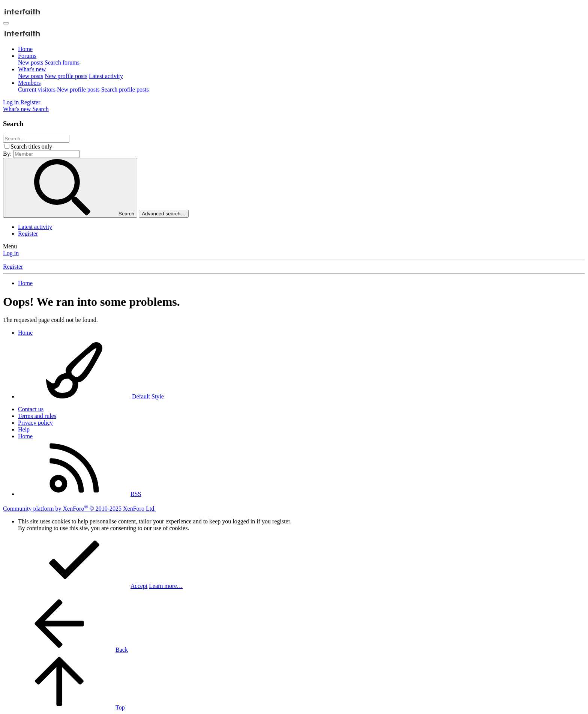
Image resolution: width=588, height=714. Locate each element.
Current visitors (37, 89)
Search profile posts (125, 89)
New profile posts (66, 76)
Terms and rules (37, 416)
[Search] (40, 109)
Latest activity (106, 76)
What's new (32, 69)
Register (28, 234)
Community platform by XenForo (79, 509)
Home (25, 49)
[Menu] (6, 23)
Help (24, 429)
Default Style (91, 396)
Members (29, 83)
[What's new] (18, 109)
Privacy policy (35, 423)
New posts (31, 62)
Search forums (62, 62)
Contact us (31, 409)
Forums (27, 56)
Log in (11, 253)
